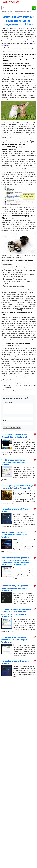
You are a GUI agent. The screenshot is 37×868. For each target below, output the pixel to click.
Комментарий (8, 402)
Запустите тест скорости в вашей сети (17, 52)
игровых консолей (15, 38)
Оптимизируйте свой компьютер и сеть (17, 66)
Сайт (5, 421)
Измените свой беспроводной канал (16, 63)
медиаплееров (29, 38)
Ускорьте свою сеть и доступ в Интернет (16, 383)
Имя (5, 416)
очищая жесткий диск (9, 323)
